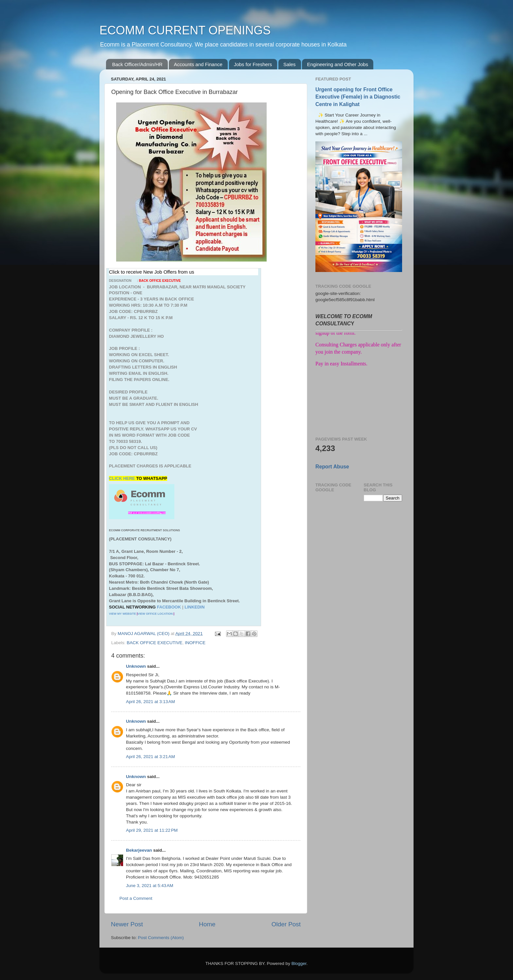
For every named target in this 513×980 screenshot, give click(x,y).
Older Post (286, 924)
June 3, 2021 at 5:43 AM (150, 886)
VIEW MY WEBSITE (122, 614)
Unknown (136, 666)
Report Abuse (332, 467)
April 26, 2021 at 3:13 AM (150, 702)
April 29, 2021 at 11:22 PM (152, 830)
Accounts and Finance (198, 64)
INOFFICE (195, 643)
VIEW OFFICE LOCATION (155, 614)
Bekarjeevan (139, 850)
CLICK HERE (123, 478)
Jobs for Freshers (253, 64)
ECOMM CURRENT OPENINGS (185, 30)
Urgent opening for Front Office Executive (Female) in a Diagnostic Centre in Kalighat (358, 97)
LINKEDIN (195, 607)
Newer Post (127, 924)
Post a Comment (136, 898)
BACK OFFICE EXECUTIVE (154, 643)
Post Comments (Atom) (161, 938)
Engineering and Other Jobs (337, 64)
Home (207, 924)
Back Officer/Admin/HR (137, 64)
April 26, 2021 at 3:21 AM (150, 757)
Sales (290, 64)
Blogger (299, 963)
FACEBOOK (169, 607)
